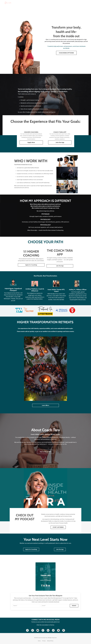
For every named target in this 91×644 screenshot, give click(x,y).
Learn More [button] (45, 405)
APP (35, 3)
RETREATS (46, 3)
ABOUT (68, 3)
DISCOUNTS (56, 3)
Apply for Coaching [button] (31, 265)
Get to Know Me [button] (45, 452)
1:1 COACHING (30, 3)
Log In (85, 3)
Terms (39, 641)
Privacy (44, 641)
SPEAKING (63, 3)
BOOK (51, 3)
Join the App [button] (60, 142)
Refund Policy (50, 641)
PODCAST (40, 3)
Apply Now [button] (31, 142)
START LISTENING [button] (58, 527)
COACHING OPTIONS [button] (66, 53)
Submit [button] (74, 606)
